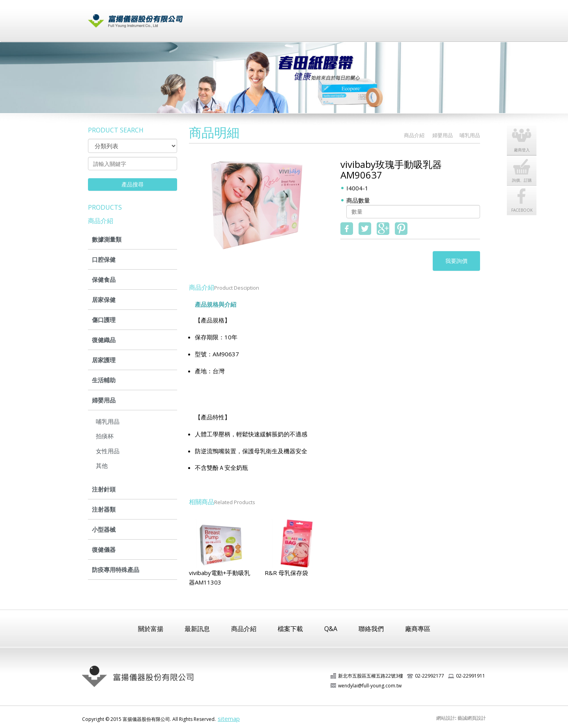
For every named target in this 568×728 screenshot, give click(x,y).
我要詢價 (456, 261)
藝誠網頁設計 (472, 718)
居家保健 (104, 300)
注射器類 (104, 509)
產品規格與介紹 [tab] (216, 304)
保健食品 (104, 279)
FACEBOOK (522, 210)
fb (347, 229)
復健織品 (104, 340)
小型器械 (104, 529)
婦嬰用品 (104, 400)
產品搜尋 (133, 184)
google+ (383, 229)
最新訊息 (263, 17)
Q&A (331, 629)
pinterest (401, 229)
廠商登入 (421, 17)
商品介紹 (303, 17)
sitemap (229, 719)
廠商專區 (418, 629)
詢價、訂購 (522, 180)
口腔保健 (104, 259)
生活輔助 (104, 380)
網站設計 (446, 718)
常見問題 (381, 17)
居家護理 (104, 360)
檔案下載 (342, 17)
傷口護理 (104, 320)
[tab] (249, 301)
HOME (392, 135)
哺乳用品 (108, 421)
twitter (365, 229)
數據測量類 (107, 239)
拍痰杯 (105, 436)
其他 (102, 465)
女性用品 (108, 451)
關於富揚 (224, 17)
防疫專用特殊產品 (116, 570)
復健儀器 (104, 549)
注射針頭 (104, 489)
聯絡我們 (460, 17)
